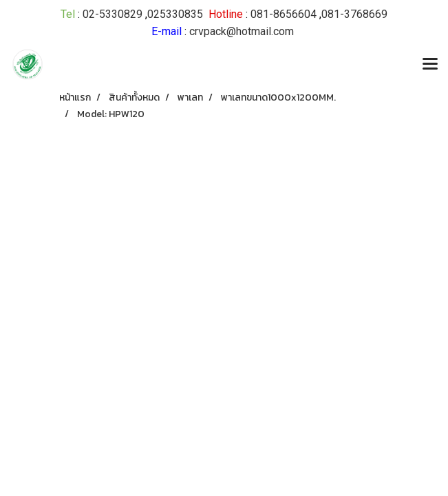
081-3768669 (354, 14)
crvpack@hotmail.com (242, 31)
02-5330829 (113, 14)
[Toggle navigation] (430, 65)
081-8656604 (284, 14)
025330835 (175, 14)
